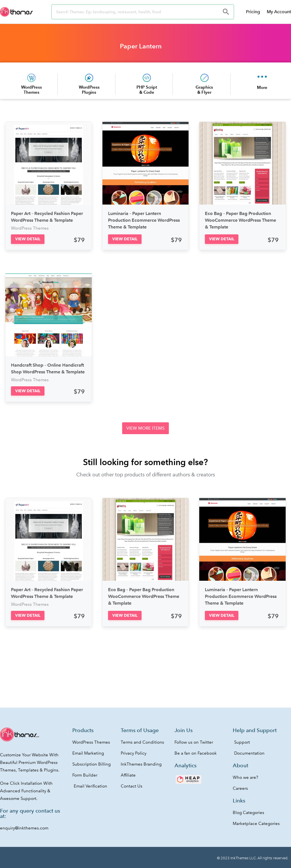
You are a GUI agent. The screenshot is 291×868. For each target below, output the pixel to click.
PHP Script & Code (147, 90)
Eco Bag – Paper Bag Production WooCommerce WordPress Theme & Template (240, 220)
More (262, 87)
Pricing (253, 12)
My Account (279, 12)
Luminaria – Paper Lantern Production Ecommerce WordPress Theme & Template (144, 220)
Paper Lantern (141, 46)
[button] (28, 239)
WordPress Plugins (89, 90)
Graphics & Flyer (204, 90)
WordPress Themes (32, 90)
